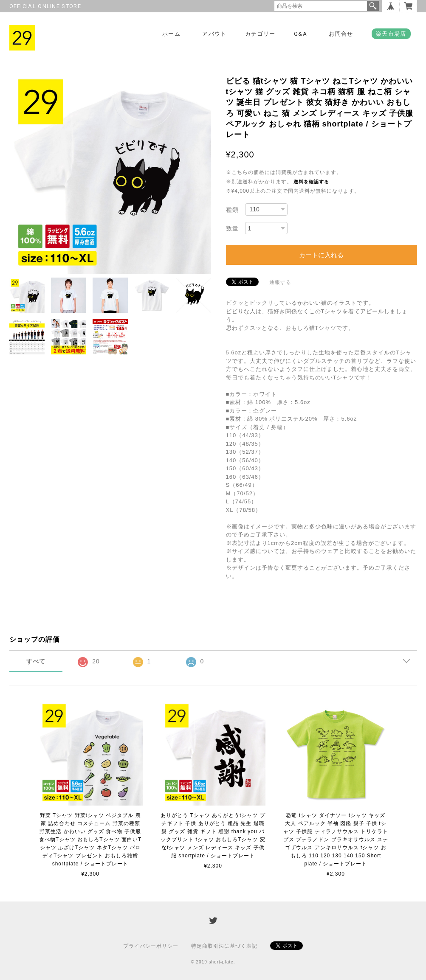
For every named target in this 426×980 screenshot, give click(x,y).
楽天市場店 (391, 34)
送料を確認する (311, 182)
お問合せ (341, 34)
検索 (373, 6)
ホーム (171, 34)
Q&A (300, 34)
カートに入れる (321, 255)
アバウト (214, 34)
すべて (36, 661)
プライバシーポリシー (151, 946)
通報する (280, 282)
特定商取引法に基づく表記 (224, 946)
